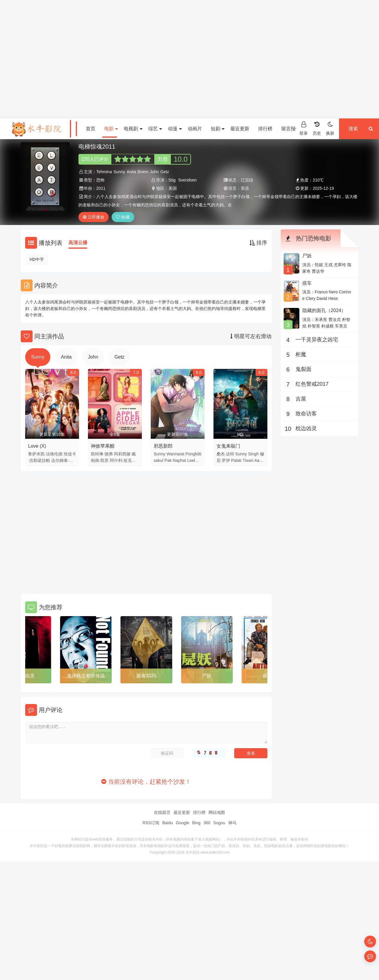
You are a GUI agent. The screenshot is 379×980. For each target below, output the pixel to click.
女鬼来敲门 (228, 446)
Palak (236, 460)
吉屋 (301, 399)
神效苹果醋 (103, 446)
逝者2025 (146, 676)
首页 (91, 129)
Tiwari (248, 460)
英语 (245, 188)
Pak (168, 460)
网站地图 (217, 812)
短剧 (218, 129)
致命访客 (306, 414)
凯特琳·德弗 (102, 454)
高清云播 (78, 243)
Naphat (179, 460)
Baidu (168, 823)
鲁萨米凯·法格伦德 (45, 454)
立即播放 (94, 217)
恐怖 (100, 180)
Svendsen (187, 180)
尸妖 (207, 676)
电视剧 (133, 129)
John (154, 172)
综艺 (155, 129)
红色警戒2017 (312, 384)
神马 (232, 823)
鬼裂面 (303, 369)
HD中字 (37, 259)
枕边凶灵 (25, 676)
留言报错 (291, 129)
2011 (101, 188)
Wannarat (175, 454)
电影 (111, 129)
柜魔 (301, 354)
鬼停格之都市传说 (86, 676)
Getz (165, 172)
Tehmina (104, 172)
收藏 (123, 217)
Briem (143, 172)
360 (207, 823)
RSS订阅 (151, 823)
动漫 (175, 129)
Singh (253, 454)
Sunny (119, 172)
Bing (196, 823)
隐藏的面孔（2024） (324, 310)
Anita (131, 172)
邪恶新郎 (163, 446)
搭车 (307, 283)
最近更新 (240, 129)
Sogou (219, 823)
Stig (172, 180)
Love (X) (37, 446)
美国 (173, 188)
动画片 (195, 129)
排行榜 (265, 129)
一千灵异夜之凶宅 (317, 340)
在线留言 (162, 812)
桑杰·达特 (225, 454)
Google (183, 823)
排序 (258, 243)
